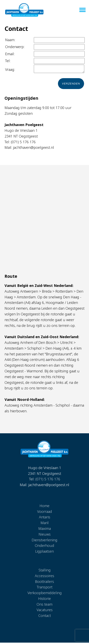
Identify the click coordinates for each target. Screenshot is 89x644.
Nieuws (45, 536)
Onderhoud (44, 547)
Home (44, 507)
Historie (44, 600)
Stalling (45, 571)
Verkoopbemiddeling (45, 594)
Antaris (45, 518)
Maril (45, 524)
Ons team (44, 606)
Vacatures (45, 611)
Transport (45, 588)
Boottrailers (44, 583)
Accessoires (44, 577)
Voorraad (45, 513)
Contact (45, 617)
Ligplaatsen (44, 553)
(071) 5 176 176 (48, 480)
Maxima (45, 530)
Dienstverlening (44, 541)
